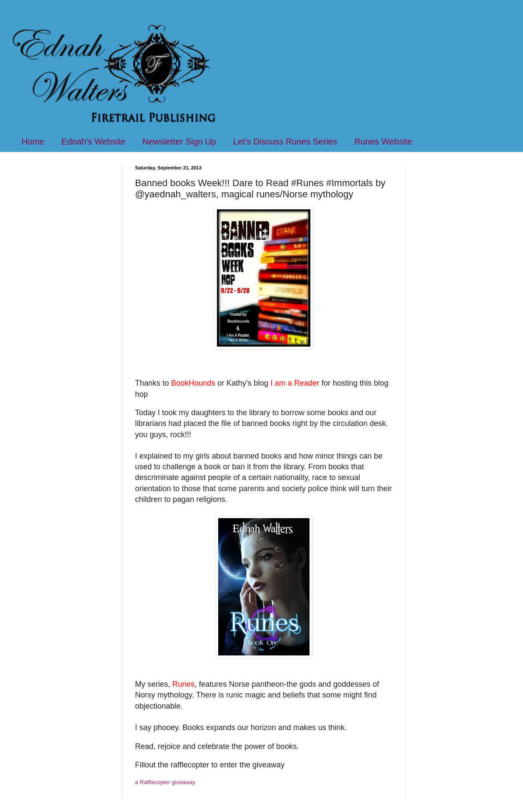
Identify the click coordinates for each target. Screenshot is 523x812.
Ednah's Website (93, 142)
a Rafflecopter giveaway (165, 782)
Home (33, 142)
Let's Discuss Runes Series (285, 142)
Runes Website (383, 142)
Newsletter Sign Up (179, 142)
